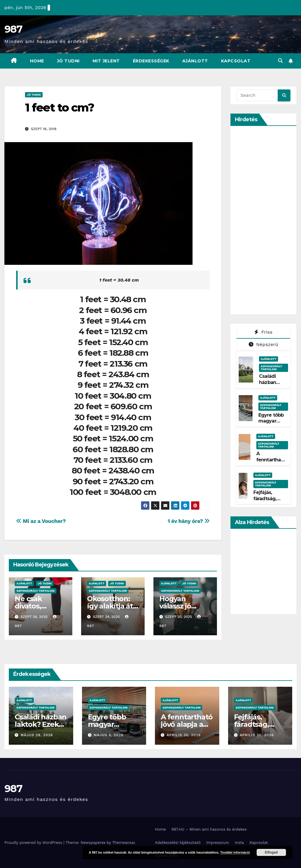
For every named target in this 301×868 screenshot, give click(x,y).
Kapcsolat (236, 61)
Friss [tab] (263, 332)
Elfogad (271, 852)
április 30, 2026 (184, 735)
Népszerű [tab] (264, 344)
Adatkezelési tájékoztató (178, 843)
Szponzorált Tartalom (35, 591)
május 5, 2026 (108, 735)
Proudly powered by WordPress (34, 843)
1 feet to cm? (60, 108)
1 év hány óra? (189, 521)
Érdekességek (151, 61)
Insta (239, 843)
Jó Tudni (68, 61)
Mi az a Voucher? (41, 521)
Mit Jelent (106, 61)
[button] (280, 61)
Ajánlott (195, 61)
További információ (235, 852)
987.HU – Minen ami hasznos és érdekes (209, 829)
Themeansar (124, 843)
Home (37, 61)
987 (13, 29)
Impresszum (218, 843)
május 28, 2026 (37, 735)
